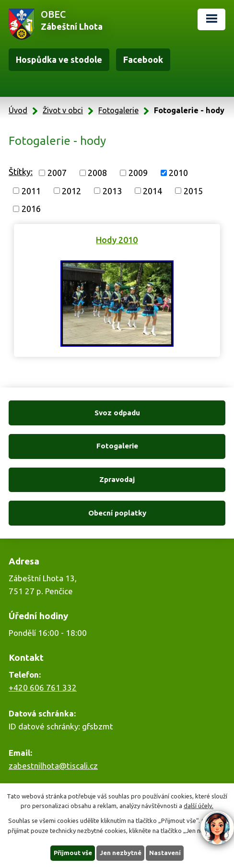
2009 (138, 173)
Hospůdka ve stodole (59, 59)
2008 (97, 173)
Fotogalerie (118, 110)
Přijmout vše (73, 853)
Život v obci (63, 110)
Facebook (143, 59)
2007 (57, 173)
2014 (152, 190)
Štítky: (21, 172)
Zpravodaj (117, 479)
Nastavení (165, 853)
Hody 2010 (117, 240)
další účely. (199, 806)
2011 (31, 190)
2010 (178, 173)
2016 (31, 209)
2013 (112, 190)
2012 (71, 190)
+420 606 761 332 (43, 687)
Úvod (18, 110)
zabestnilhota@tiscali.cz (53, 766)
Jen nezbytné (121, 853)
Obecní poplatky (117, 513)
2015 (193, 190)
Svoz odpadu (117, 413)
